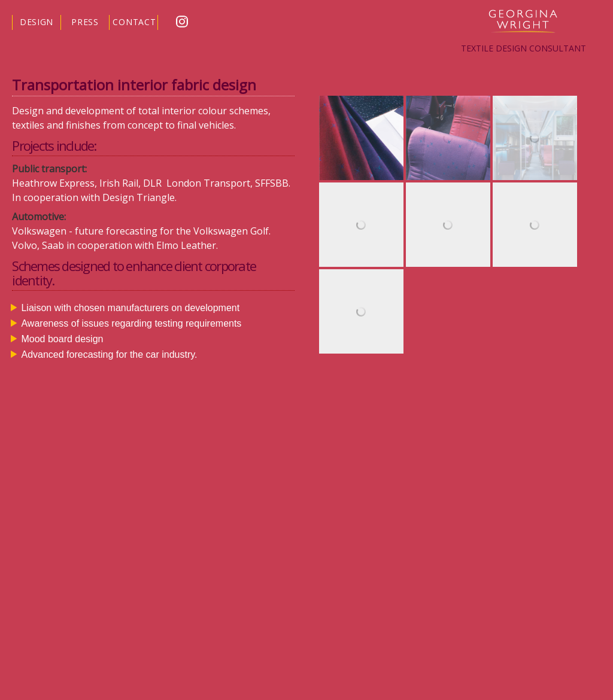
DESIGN (37, 22)
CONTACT (134, 22)
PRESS (85, 22)
